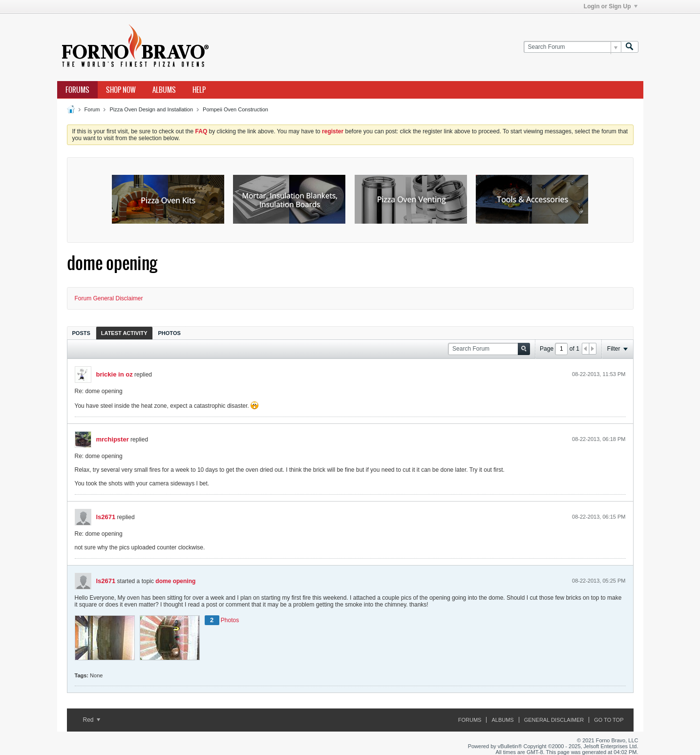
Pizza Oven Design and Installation (151, 109)
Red (92, 720)
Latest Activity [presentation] (124, 333)
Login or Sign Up (611, 6)
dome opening (175, 581)
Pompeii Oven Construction (235, 109)
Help (199, 90)
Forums (77, 90)
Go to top (609, 720)
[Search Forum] (572, 47)
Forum (92, 109)
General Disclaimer (554, 720)
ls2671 (106, 517)
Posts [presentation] (81, 333)
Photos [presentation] (170, 333)
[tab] (81, 333)
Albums (164, 90)
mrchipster (113, 439)
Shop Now (121, 90)
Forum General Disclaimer (109, 298)
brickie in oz (115, 374)
